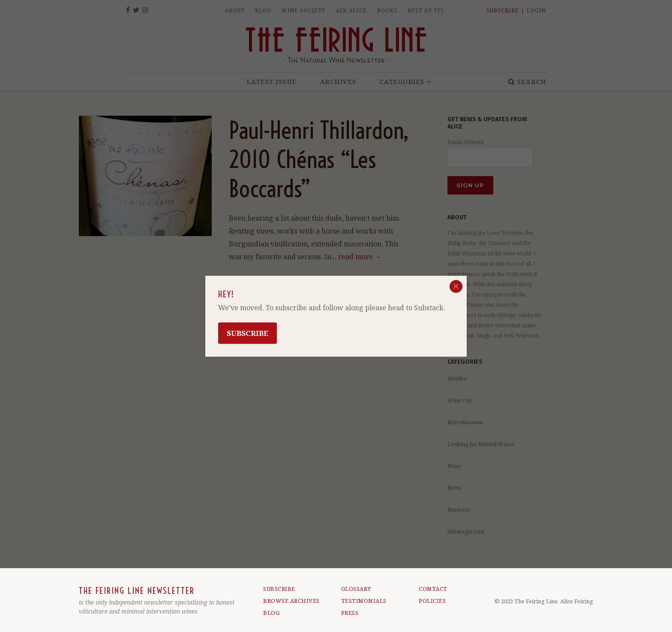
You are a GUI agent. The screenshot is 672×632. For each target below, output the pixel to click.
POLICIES (432, 601)
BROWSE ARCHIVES (291, 601)
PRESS (350, 613)
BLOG (271, 613)
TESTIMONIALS (364, 601)
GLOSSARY (356, 589)
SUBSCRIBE (279, 589)
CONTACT (433, 589)
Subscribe (247, 333)
